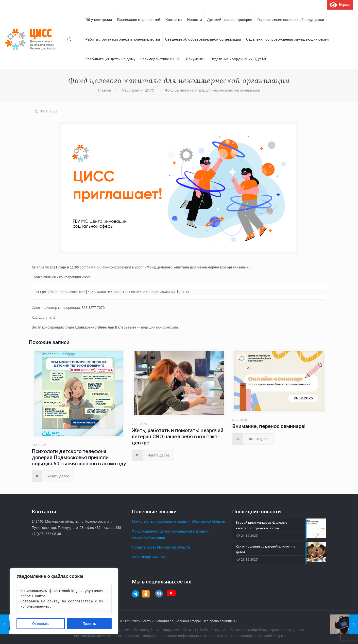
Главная (104, 90)
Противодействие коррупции (156, 630)
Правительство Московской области (161, 547)
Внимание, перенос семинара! (269, 426)
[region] (64, 601)
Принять (89, 624)
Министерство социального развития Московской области (178, 521)
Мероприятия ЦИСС (138, 90)
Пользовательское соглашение (97, 636)
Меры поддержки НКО (150, 557)
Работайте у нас (213, 630)
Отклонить (41, 624)
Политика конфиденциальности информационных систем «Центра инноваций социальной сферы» (206, 636)
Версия (340, 5)
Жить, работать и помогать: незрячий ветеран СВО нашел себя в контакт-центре (178, 437)
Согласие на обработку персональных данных (267, 630)
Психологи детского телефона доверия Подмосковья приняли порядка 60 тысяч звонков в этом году (79, 457)
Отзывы (190, 630)
